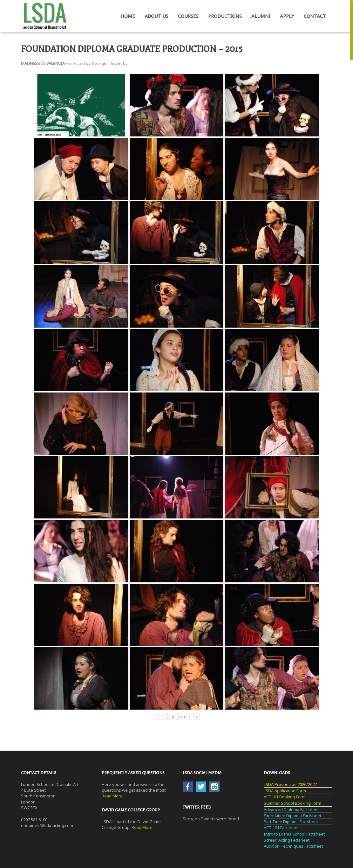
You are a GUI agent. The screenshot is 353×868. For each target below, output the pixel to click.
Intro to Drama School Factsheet (294, 834)
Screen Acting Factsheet (287, 840)
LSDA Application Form (285, 791)
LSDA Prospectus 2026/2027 (290, 784)
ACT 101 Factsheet (281, 828)
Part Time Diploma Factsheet (291, 822)
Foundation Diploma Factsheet (292, 816)
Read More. (113, 796)
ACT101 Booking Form (285, 797)
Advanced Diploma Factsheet (291, 809)
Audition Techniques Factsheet (293, 846)
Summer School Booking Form (292, 803)
